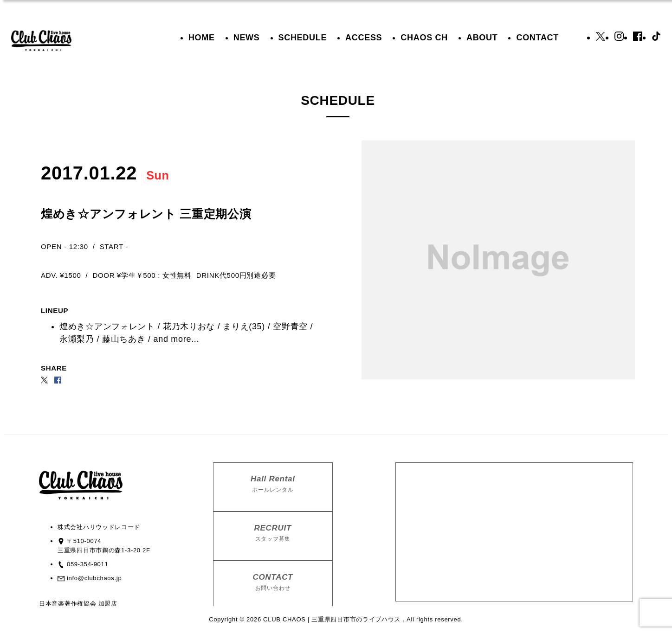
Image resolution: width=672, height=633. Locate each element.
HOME (202, 38)
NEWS (247, 38)
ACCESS (364, 38)
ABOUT (482, 38)
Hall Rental (273, 484)
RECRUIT (273, 533)
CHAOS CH (424, 38)
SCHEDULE (303, 38)
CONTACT (537, 38)
